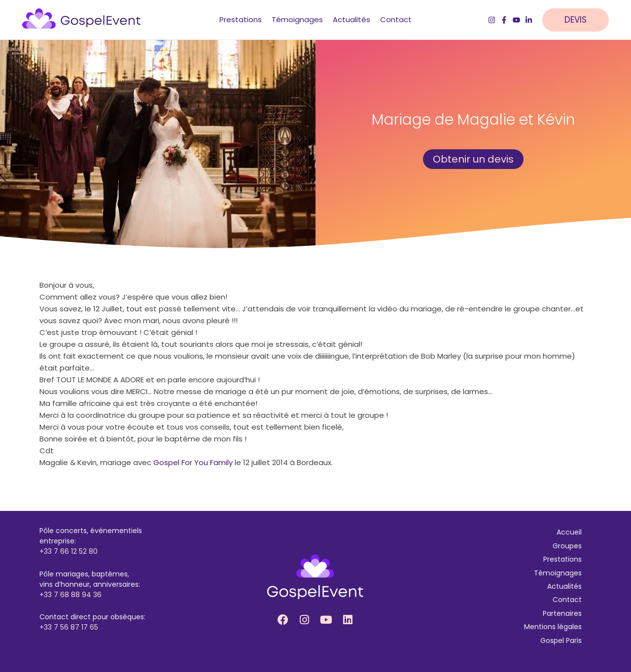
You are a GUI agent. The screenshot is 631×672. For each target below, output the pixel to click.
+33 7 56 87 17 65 (69, 627)
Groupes (567, 546)
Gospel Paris (561, 640)
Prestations (562, 559)
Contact (567, 600)
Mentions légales (553, 627)
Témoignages (558, 573)
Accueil (569, 532)
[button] (580, 20)
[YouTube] (516, 20)
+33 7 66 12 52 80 (69, 551)
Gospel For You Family (193, 462)
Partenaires (562, 613)
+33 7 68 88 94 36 (70, 595)
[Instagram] (492, 20)
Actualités (564, 586)
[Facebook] (504, 20)
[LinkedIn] (529, 20)
